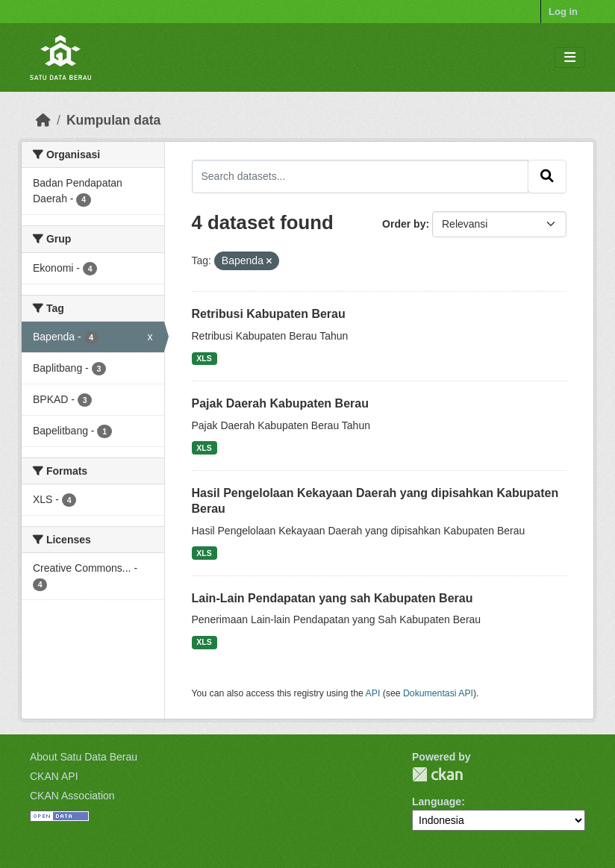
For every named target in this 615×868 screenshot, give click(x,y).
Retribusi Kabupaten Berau (269, 314)
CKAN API (54, 776)
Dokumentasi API (438, 693)
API (373, 693)
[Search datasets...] (360, 176)
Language (437, 802)
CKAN (437, 774)
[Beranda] (43, 120)
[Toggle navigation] (570, 58)
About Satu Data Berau (84, 757)
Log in (563, 12)
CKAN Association (72, 796)
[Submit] (547, 176)
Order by (404, 224)
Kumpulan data (113, 120)
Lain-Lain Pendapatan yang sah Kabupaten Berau (333, 598)
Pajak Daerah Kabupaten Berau (280, 403)
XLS (204, 358)
